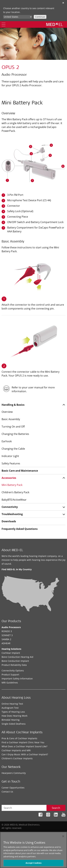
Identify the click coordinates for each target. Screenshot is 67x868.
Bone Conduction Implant (15, 661)
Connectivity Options (13, 671)
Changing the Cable (13, 449)
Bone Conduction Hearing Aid (17, 657)
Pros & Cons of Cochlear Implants (19, 738)
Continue (40, 17)
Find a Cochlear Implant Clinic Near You (23, 742)
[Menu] (4, 24)
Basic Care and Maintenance (20, 471)
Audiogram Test (10, 708)
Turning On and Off (13, 427)
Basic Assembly (11, 419)
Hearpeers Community (14, 773)
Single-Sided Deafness (14, 724)
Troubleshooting (12, 514)
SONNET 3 (7, 635)
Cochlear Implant (11, 653)
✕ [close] (63, 3)
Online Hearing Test (12, 704)
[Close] (63, 836)
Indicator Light (10, 456)
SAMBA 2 (6, 639)
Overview (7, 412)
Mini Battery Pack (12, 485)
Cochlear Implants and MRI (16, 750)
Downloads (9, 521)
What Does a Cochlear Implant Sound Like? (24, 746)
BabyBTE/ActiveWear (14, 500)
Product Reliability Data (14, 665)
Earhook (7, 441)
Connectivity (10, 507)
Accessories (9, 478)
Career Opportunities (13, 788)
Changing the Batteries (15, 434)
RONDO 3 (7, 631)
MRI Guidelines (10, 683)
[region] (33, 850)
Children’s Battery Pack (15, 492)
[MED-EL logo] (55, 24)
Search (56, 808)
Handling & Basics (13, 405)
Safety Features (11, 463)
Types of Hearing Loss (13, 712)
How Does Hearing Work (14, 716)
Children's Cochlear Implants (17, 758)
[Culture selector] (18, 17)
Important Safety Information (17, 679)
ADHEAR (6, 643)
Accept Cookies (34, 863)
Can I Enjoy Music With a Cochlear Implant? (25, 754)
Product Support (10, 675)
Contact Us (7, 792)
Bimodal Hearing (11, 720)
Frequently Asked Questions (20, 529)
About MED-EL (12, 550)
